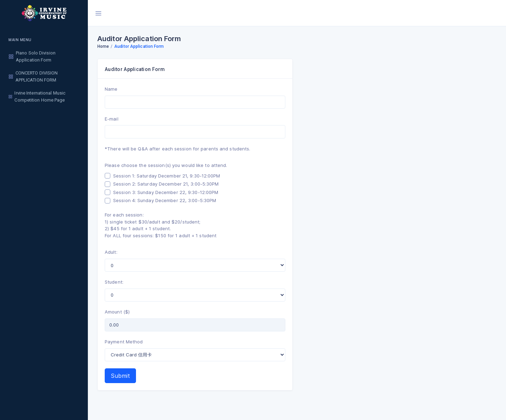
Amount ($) (117, 312)
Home (103, 46)
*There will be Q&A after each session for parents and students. (177, 149)
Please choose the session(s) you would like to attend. (166, 165)
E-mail (112, 119)
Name (111, 89)
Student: (114, 282)
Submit (120, 376)
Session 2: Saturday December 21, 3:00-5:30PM (166, 184)
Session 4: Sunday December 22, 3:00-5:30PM (165, 200)
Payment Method (124, 342)
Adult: (111, 252)
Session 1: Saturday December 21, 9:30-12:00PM (167, 176)
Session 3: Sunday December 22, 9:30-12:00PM (166, 192)
